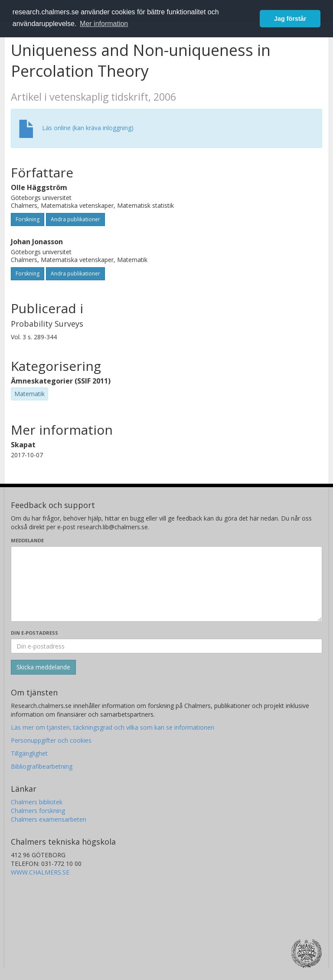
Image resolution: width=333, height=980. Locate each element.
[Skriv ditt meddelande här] (166, 584)
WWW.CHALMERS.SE (40, 872)
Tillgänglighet (29, 753)
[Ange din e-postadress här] (166, 646)
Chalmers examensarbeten (49, 819)
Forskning (28, 219)
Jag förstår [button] (290, 19)
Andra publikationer (75, 219)
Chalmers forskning (38, 811)
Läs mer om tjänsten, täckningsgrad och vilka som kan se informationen (113, 727)
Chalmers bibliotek (37, 802)
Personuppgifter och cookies (51, 740)
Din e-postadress (34, 633)
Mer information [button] (104, 24)
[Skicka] (43, 667)
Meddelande (27, 540)
